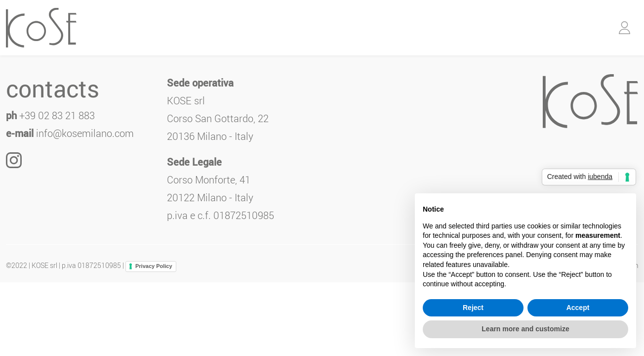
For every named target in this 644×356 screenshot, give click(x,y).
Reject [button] (473, 308)
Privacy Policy (154, 266)
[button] (624, 28)
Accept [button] (578, 308)
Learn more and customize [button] (525, 329)
